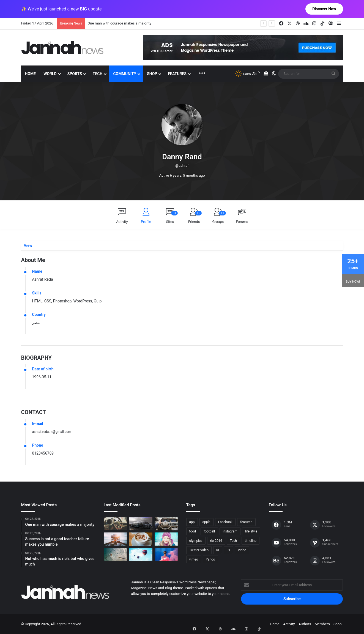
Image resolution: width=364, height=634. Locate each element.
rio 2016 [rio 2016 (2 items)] (216, 541)
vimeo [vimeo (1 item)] (194, 559)
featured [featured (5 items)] (246, 522)
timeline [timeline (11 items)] (251, 541)
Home (31, 74)
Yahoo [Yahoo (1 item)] (210, 559)
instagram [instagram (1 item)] (230, 531)
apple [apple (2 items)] (206, 522)
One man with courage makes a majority (119, 23)
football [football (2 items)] (209, 531)
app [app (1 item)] (192, 522)
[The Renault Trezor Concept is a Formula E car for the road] (115, 524)
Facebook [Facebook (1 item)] (225, 522)
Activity (122, 222)
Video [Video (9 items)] (242, 550)
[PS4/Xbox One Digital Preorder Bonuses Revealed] (141, 524)
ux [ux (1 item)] (228, 550)
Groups (219, 217)
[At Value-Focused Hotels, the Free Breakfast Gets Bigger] (115, 539)
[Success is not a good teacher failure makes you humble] (141, 554)
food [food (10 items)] (193, 531)
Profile (146, 222)
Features (177, 74)
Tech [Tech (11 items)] (233, 541)
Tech (98, 74)
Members (322, 624)
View (28, 246)
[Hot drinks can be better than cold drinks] (141, 539)
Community (125, 74)
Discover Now (324, 9)
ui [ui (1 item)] (218, 550)
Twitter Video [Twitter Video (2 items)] (199, 550)
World (50, 74)
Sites (172, 217)
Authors (305, 624)
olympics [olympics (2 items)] (196, 541)
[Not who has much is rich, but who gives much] (166, 539)
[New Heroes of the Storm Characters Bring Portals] (166, 524)
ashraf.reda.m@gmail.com (55, 431)
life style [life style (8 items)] (251, 531)
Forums (242, 222)
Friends (195, 217)
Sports (75, 74)
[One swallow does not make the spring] (115, 554)
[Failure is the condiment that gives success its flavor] (166, 554)
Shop (152, 74)
